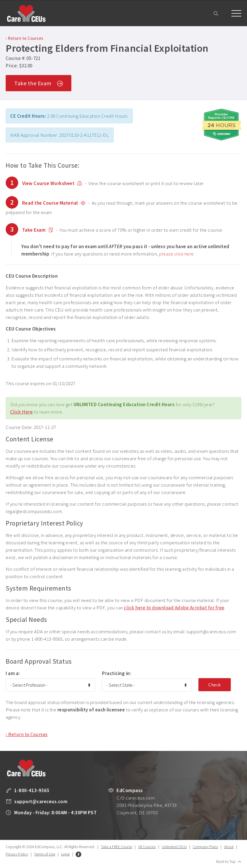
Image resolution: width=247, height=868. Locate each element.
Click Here (21, 412)
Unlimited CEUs (174, 847)
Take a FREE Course (117, 847)
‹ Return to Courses (25, 38)
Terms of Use (45, 854)
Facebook (78, 854)
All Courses (147, 847)
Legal (65, 854)
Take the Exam (39, 84)
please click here (177, 254)
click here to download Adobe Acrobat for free (174, 608)
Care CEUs (26, 14)
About (229, 847)
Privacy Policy (17, 854)
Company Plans (205, 847)
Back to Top (226, 861)
